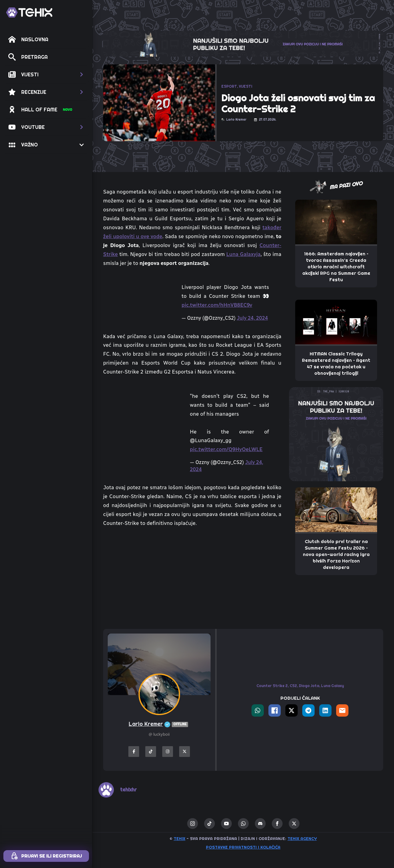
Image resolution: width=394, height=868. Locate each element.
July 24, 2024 (252, 318)
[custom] (209, 824)
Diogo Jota (309, 686)
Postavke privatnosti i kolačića (243, 847)
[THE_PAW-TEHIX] (336, 434)
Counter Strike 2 (272, 686)
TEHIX (179, 838)
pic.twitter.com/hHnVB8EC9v (217, 305)
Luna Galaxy (332, 686)
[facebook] (277, 824)
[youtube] (226, 824)
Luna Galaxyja (243, 254)
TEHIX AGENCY (302, 838)
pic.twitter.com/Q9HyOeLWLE (226, 449)
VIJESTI (245, 86)
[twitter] (294, 824)
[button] (46, 74)
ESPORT (229, 86)
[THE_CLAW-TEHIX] (243, 43)
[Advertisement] (192, 578)
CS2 (293, 686)
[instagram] (193, 824)
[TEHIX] (29, 12)
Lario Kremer (159, 724)
